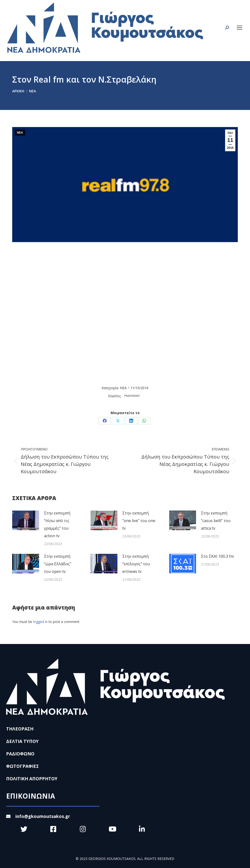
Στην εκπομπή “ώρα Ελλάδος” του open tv (58, 564)
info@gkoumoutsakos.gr (38, 816)
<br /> (116, 312)
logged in (40, 622)
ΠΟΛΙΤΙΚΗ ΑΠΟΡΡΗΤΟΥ (32, 779)
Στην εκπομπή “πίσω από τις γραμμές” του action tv (57, 524)
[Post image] (26, 520)
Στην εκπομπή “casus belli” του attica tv (216, 521)
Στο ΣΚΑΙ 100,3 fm (217, 556)
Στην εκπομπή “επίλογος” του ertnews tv (136, 564)
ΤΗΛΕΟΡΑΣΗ (20, 729)
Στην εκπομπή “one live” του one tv (139, 521)
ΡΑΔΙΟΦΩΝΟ (132, 396)
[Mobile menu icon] (240, 28)
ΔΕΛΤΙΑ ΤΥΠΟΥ (22, 741)
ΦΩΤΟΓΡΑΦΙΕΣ (22, 766)
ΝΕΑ (20, 133)
